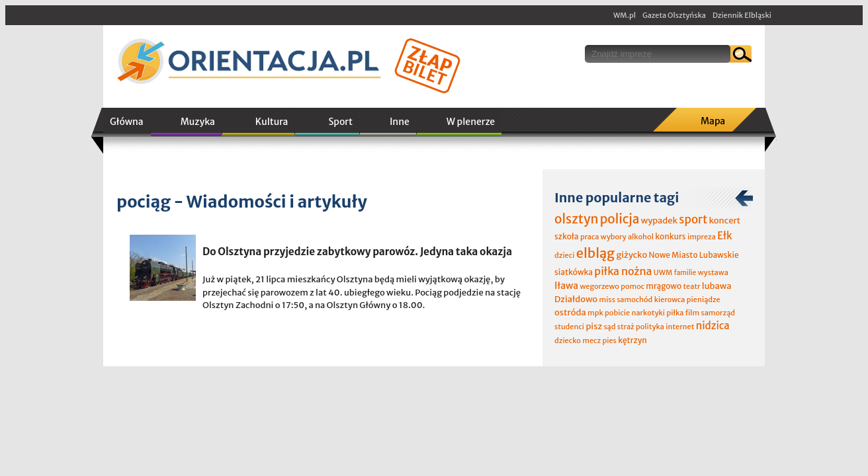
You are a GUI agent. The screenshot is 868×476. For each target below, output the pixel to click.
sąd (609, 327)
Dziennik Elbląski (742, 15)
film (693, 313)
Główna (127, 122)
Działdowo (576, 299)
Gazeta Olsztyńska (674, 15)
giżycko (631, 255)
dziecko (568, 340)
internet (680, 327)
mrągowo (664, 286)
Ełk (725, 236)
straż (626, 327)
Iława (566, 286)
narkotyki (649, 313)
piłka (675, 313)
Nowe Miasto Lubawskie (694, 255)
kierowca (670, 299)
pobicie (617, 313)
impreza (702, 237)
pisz (594, 326)
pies (609, 340)
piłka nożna (623, 271)
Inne (400, 122)
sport (693, 219)
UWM (663, 272)
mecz (591, 340)
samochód (634, 299)
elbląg (595, 253)
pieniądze (704, 299)
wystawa (713, 272)
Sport (340, 122)
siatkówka (574, 272)
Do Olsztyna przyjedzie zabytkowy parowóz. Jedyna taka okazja (357, 252)
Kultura (272, 122)
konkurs (670, 236)
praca (590, 237)
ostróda (570, 312)
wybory (614, 237)
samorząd (718, 313)
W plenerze (471, 122)
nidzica (713, 326)
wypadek (659, 220)
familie (685, 273)
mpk (595, 313)
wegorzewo (599, 286)
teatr (691, 286)
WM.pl (625, 15)
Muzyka (198, 122)
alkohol (641, 237)
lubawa (717, 286)
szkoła (567, 236)
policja (620, 219)
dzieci (564, 255)
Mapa (713, 121)
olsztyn (576, 219)
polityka (650, 327)
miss (607, 299)
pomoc (632, 286)
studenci (569, 327)
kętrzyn (632, 340)
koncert (724, 220)
